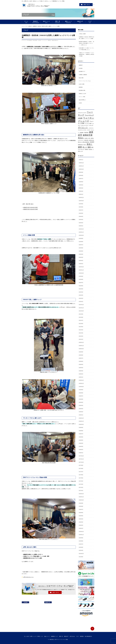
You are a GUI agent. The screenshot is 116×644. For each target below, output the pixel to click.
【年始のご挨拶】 (82, 34)
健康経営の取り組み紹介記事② (31, 209)
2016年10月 (81, 500)
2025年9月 (81, 172)
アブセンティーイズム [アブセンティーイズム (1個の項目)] (82, 113)
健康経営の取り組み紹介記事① (31, 207)
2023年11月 (81, 232)
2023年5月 (81, 251)
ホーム (23, 26)
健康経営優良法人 (55, 40)
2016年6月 (81, 513)
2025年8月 (81, 175)
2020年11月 (81, 346)
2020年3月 (81, 371)
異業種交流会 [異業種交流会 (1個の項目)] (80, 145)
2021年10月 (81, 311)
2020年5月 (81, 365)
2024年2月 (81, 223)
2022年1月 (81, 302)
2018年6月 (81, 437)
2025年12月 (81, 163)
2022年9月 (81, 276)
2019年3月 (81, 409)
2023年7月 (81, 245)
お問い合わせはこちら (28, 577)
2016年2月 (81, 525)
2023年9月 (81, 239)
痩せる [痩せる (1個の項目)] (85, 145)
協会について (46, 22)
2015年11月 (81, 535)
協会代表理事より (82, 100)
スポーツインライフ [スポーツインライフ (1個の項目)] (85, 125)
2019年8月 (81, 393)
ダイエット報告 (82, 97)
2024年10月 (81, 201)
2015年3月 (81, 550)
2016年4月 (81, 519)
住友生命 (40, 40)
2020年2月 (81, 374)
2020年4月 (81, 368)
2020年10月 (81, 349)
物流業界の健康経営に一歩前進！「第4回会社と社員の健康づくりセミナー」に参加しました (86, 43)
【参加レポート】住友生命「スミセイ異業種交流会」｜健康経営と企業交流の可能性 (86, 54)
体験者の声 (80, 22)
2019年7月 (81, 396)
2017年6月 (81, 475)
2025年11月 (81, 166)
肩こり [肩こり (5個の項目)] (85, 147)
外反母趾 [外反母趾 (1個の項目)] (86, 138)
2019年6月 (81, 399)
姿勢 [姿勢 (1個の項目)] (89, 138)
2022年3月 (81, 295)
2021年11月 (81, 308)
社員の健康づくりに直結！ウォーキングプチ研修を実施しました (86, 49)
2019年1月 (81, 415)
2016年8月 (81, 506)
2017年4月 (81, 481)
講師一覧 (57, 22)
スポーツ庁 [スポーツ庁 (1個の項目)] (91, 125)
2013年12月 (81, 554)
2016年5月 (81, 516)
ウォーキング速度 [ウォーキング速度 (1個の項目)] (88, 123)
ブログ (90, 22)
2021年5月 (81, 327)
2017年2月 (81, 487)
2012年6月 (81, 557)
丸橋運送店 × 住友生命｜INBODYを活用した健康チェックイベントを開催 (86, 38)
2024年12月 (81, 198)
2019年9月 (81, 390)
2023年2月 (81, 261)
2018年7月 (81, 434)
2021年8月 (81, 317)
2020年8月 (81, 355)
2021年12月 (81, 305)
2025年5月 (81, 185)
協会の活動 (81, 78)
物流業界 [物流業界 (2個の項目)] (92, 142)
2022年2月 (81, 298)
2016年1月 (81, 528)
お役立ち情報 (82, 84)
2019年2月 (81, 412)
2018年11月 (81, 421)
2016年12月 (81, 494)
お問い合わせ (72, 636)
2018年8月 (81, 431)
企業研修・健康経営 (83, 75)
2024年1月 (81, 226)
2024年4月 (81, 216)
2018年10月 (81, 424)
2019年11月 (81, 383)
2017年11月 (81, 459)
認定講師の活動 (82, 90)
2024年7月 (81, 210)
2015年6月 (81, 547)
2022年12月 (81, 267)
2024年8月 (81, 207)
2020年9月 (81, 352)
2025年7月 (81, 179)
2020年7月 (81, 358)
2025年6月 (81, 182)
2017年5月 (81, 478)
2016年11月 (81, 497)
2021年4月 (81, 330)
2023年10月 (81, 235)
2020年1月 (81, 377)
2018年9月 (81, 428)
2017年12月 (81, 456)
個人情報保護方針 (88, 636)
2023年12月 (81, 229)
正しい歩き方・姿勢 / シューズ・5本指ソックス (26, 22)
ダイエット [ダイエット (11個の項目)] (83, 128)
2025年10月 (81, 169)
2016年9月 (81, 503)
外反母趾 (81, 68)
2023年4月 (81, 254)
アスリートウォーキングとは (85, 81)
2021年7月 (81, 320)
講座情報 (81, 87)
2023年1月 (81, 264)
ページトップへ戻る (92, 629)
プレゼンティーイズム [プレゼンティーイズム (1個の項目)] (82, 130)
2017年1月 (81, 491)
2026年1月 (81, 160)
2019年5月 (81, 402)
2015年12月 (81, 532)
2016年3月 (81, 522)
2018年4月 (81, 443)
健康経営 (36, 22)
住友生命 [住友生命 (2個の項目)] (86, 132)
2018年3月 (81, 446)
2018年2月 (81, 450)
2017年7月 (81, 472)
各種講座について (54, 636)
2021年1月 (81, 339)
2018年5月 (81, 440)
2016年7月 (81, 510)
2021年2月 (81, 336)
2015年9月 (81, 538)
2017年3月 (81, 484)
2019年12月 (81, 380)
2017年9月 (81, 465)
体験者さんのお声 (82, 94)
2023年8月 (81, 242)
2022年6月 (81, 286)
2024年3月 (81, 220)
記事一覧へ (48, 602)
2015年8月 (81, 541)
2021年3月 (81, 333)
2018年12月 (81, 418)
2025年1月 (81, 194)
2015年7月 (81, 544)
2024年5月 (81, 213)
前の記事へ (25, 602)
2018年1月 (81, 453)
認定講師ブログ (82, 71)
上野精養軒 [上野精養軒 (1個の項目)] (81, 132)
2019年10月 (81, 387)
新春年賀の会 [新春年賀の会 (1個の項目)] (92, 140)
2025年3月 (81, 191)
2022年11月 (81, 270)
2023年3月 (81, 257)
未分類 (80, 103)
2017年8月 (81, 469)
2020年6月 (81, 361)
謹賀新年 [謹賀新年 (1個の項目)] (86, 149)
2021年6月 (81, 324)
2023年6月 (81, 248)
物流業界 (36, 40)
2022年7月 (81, 283)
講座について (68, 22)
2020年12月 (81, 342)
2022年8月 (81, 279)
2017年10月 (81, 462)
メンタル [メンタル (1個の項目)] (88, 130)
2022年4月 (81, 292)
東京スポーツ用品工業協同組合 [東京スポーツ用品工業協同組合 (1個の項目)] (84, 142)
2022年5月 (81, 289)
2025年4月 (81, 188)
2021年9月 (81, 314)
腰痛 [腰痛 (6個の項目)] (89, 147)
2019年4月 (81, 405)
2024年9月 (81, 204)
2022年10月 (81, 273)
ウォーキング (45, 40)
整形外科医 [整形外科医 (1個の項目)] (86, 140)
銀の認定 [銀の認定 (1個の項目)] (90, 149)
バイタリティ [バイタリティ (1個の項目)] (91, 128)
